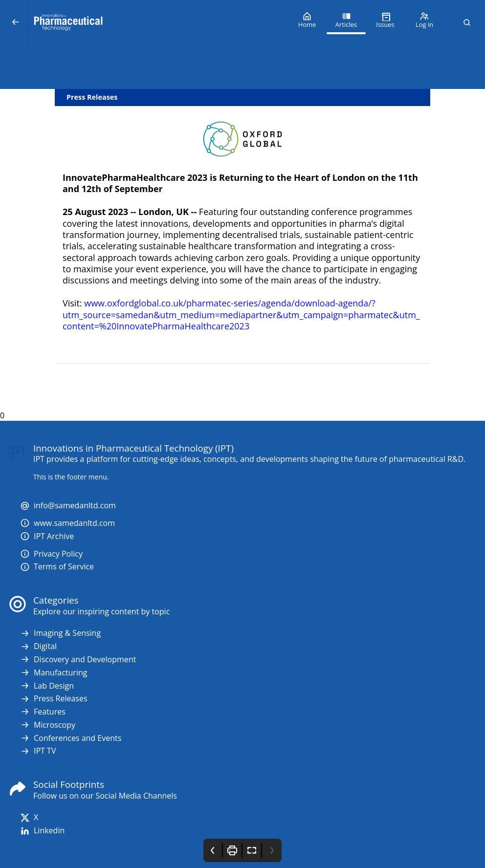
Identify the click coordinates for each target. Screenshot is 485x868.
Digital (38, 646)
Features (43, 712)
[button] (467, 22)
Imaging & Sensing (60, 633)
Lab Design (47, 686)
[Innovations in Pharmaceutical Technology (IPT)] (158, 22)
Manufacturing (54, 673)
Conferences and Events (71, 738)
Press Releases (54, 699)
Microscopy (48, 725)
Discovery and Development (78, 660)
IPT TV (38, 751)
